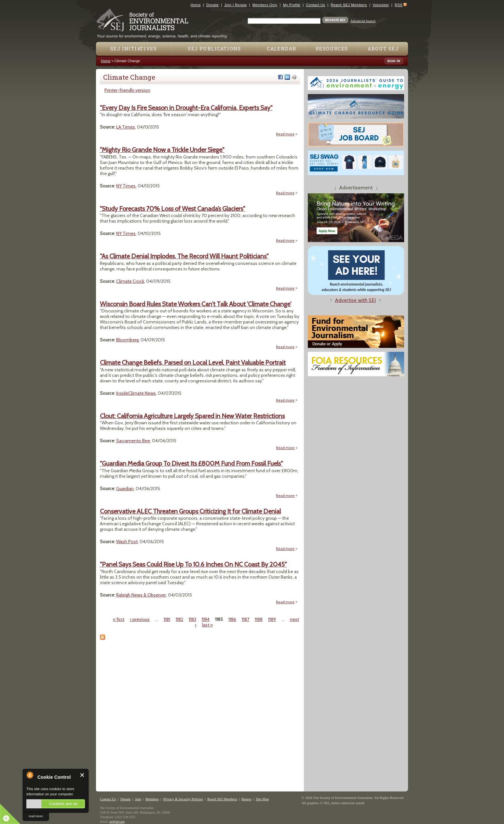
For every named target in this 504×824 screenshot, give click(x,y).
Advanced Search (363, 21)
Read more (287, 134)
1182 (179, 619)
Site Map (262, 799)
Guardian (125, 488)
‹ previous (140, 619)
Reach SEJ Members (349, 5)
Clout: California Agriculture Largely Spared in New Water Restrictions (192, 416)
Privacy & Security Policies (183, 799)
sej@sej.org (117, 822)
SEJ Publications (214, 49)
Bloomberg (127, 340)
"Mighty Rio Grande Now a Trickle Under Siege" (162, 150)
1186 (232, 619)
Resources (332, 49)
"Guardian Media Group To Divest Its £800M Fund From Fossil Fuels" (191, 463)
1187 (245, 619)
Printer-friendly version (127, 90)
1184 (206, 619)
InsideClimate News (136, 393)
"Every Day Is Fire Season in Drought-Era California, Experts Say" (186, 108)
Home (196, 5)
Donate (212, 5)
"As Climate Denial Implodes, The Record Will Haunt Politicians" (184, 256)
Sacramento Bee (133, 441)
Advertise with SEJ (355, 300)
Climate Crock (130, 281)
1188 (259, 619)
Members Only (265, 5)
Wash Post (127, 542)
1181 (167, 619)
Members (152, 799)
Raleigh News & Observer (141, 595)
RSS (399, 5)
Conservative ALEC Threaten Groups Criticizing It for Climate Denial (190, 511)
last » (207, 625)
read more (36, 816)
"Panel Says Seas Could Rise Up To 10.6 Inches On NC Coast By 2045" (193, 564)
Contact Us (315, 5)
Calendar (281, 49)
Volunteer (381, 5)
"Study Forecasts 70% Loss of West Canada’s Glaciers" (172, 209)
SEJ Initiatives (134, 49)
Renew (246, 799)
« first (119, 619)
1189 (272, 619)
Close (82, 775)
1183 (192, 619)
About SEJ (383, 49)
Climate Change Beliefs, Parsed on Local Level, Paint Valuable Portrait (193, 363)
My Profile (292, 5)
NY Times (126, 186)
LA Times (126, 127)
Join (138, 799)
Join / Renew (236, 5)
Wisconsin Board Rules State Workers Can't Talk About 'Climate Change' (196, 304)
